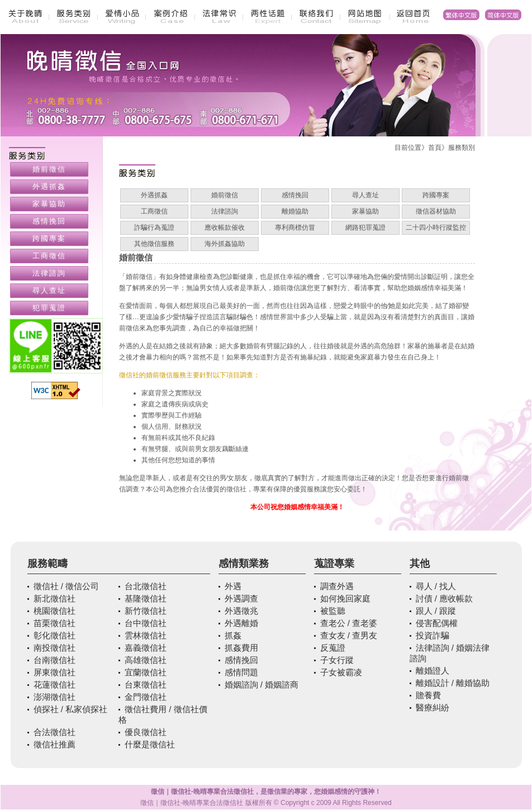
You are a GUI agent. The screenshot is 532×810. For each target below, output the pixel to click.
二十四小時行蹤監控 (436, 228)
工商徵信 (154, 211)
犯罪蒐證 (49, 308)
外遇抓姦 (154, 195)
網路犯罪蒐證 (365, 228)
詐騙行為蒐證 (154, 228)
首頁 (435, 148)
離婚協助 (295, 211)
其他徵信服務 (154, 244)
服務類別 (462, 148)
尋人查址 (365, 195)
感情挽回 (295, 195)
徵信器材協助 (436, 211)
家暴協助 (365, 211)
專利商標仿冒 (295, 228)
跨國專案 (436, 195)
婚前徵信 (225, 195)
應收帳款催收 (225, 228)
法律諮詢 (225, 211)
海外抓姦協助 (225, 244)
